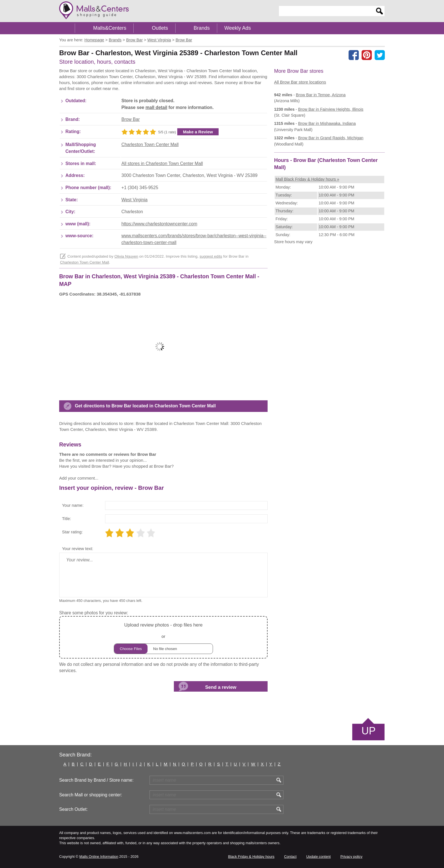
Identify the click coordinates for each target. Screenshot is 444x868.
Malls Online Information (99, 857)
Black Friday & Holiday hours (251, 857)
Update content (318, 857)
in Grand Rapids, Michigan (331, 138)
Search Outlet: (73, 809)
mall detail (156, 107)
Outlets (160, 28)
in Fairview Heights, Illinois (331, 109)
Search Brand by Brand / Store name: (96, 780)
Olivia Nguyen (126, 256)
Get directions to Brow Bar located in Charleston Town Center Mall (145, 406)
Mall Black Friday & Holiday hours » (307, 179)
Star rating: (72, 532)
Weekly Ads (238, 28)
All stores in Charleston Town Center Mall (162, 163)
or (163, 637)
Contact (290, 857)
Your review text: (78, 549)
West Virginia (135, 200)
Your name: (73, 505)
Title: (67, 519)
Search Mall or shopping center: (91, 795)
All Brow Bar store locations (300, 82)
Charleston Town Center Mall (150, 145)
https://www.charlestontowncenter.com (159, 224)
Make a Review (198, 132)
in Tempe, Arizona (321, 95)
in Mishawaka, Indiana (327, 123)
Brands (202, 28)
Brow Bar (131, 119)
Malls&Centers (110, 28)
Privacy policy (351, 857)
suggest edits (211, 256)
